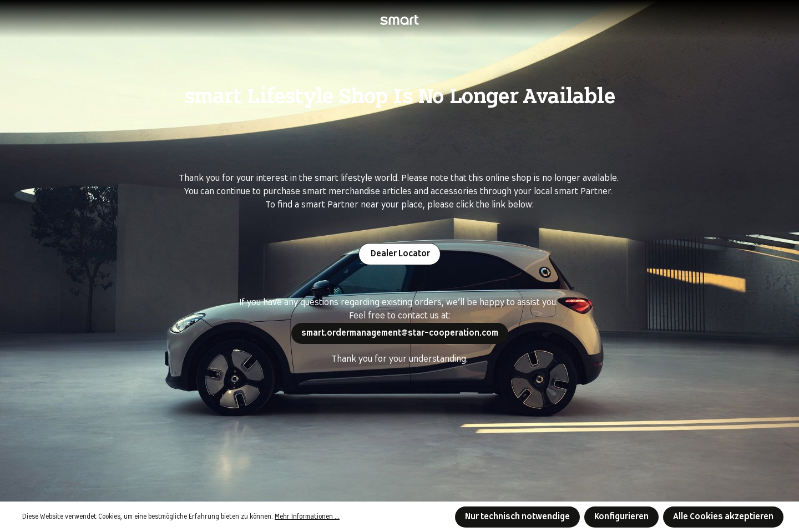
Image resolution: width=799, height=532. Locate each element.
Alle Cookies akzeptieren (723, 517)
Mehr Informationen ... (307, 517)
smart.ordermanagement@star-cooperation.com (400, 333)
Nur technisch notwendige (517, 517)
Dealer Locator (399, 254)
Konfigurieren (621, 517)
